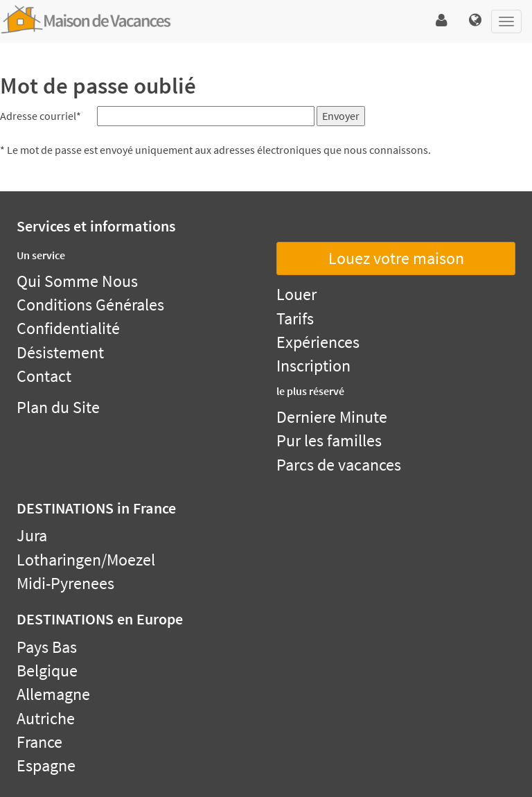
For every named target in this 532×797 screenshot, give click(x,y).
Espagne (46, 765)
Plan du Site (58, 407)
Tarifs (295, 318)
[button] (442, 21)
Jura (32, 535)
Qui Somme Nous (77, 281)
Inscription (313, 366)
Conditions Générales (90, 305)
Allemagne (53, 694)
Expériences (318, 342)
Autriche (46, 718)
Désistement (60, 352)
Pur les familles (329, 440)
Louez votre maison (396, 258)
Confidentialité (68, 328)
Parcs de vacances (339, 465)
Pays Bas (47, 647)
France (39, 742)
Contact (44, 376)
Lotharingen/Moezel (86, 560)
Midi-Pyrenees (65, 583)
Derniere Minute (332, 417)
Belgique (47, 671)
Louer (296, 294)
